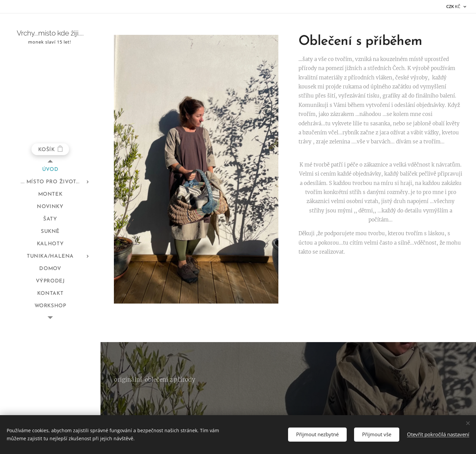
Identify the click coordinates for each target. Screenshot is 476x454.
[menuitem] (50, 170)
